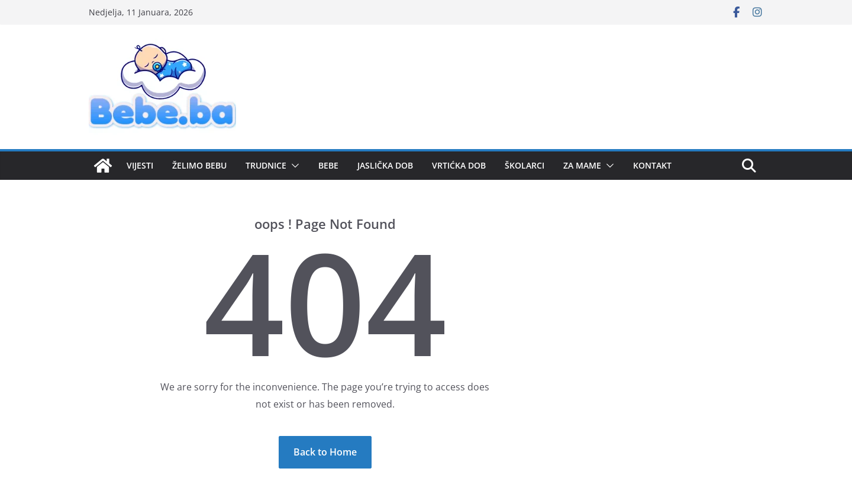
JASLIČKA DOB (385, 165)
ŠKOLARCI (525, 165)
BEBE (328, 165)
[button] (293, 166)
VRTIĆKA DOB (459, 165)
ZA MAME (582, 165)
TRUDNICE (266, 165)
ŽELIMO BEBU (199, 165)
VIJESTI (140, 165)
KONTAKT (652, 165)
